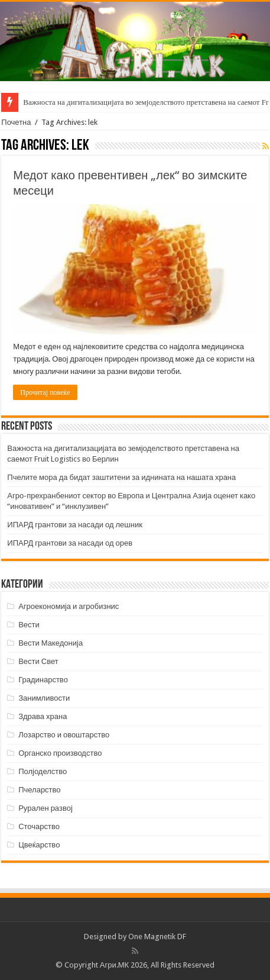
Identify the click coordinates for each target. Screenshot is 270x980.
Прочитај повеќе (45, 392)
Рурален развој (45, 808)
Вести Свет (38, 661)
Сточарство (39, 826)
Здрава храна (43, 716)
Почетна (16, 122)
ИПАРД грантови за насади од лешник (75, 525)
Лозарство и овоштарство (64, 735)
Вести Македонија (51, 643)
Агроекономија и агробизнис (69, 606)
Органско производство (60, 753)
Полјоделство (43, 771)
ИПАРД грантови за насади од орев (70, 543)
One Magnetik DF (157, 937)
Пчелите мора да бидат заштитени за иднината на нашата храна (121, 477)
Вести (29, 625)
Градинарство (43, 680)
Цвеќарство (39, 845)
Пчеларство (39, 790)
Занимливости (44, 698)
